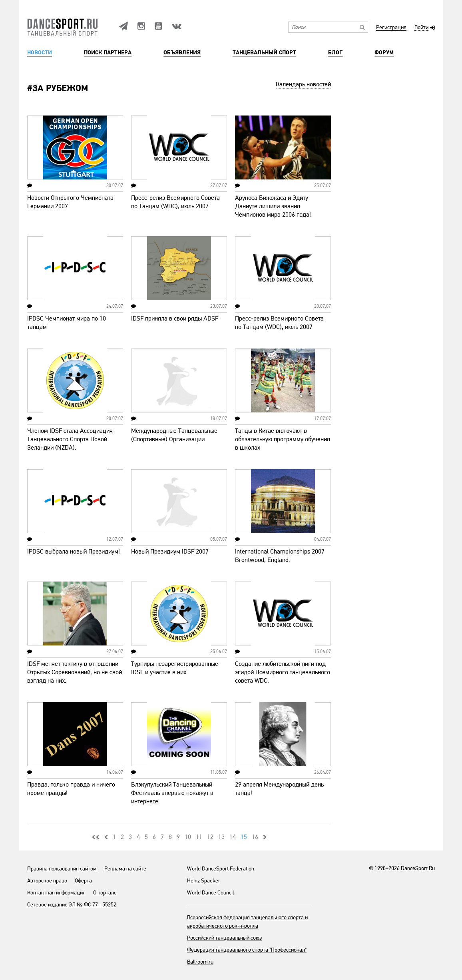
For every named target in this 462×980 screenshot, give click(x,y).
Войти (421, 28)
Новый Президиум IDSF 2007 (170, 552)
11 (199, 837)
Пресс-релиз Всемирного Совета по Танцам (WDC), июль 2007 (175, 202)
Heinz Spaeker (204, 881)
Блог (335, 53)
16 (255, 837)
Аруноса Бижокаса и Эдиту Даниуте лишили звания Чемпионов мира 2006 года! (273, 206)
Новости (40, 53)
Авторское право (47, 881)
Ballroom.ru (200, 962)
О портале (105, 893)
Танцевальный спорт (264, 53)
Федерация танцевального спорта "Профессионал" (247, 950)
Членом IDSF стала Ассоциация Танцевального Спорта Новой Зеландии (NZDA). (70, 439)
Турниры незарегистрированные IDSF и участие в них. (175, 668)
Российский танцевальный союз (224, 938)
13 (221, 837)
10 (188, 837)
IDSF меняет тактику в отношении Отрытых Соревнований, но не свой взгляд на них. (75, 672)
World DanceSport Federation (221, 869)
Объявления (182, 53)
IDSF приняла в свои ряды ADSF (175, 319)
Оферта (83, 881)
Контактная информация (56, 893)
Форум (384, 53)
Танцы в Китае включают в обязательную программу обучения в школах (283, 439)
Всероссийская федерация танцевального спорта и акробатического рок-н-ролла (247, 922)
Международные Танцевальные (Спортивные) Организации (174, 435)
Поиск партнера (108, 53)
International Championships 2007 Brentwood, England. (280, 556)
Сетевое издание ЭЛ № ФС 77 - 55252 (72, 905)
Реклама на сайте (125, 869)
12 (210, 837)
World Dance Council (210, 893)
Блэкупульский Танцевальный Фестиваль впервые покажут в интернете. (172, 793)
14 (233, 837)
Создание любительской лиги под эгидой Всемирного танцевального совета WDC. (283, 672)
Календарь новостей (303, 84)
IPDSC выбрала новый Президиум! (74, 552)
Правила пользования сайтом (62, 869)
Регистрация (391, 28)
